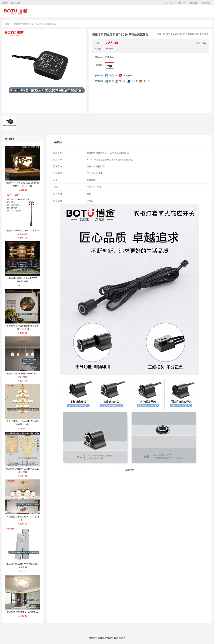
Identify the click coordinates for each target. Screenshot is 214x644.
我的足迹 (193, 3)
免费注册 (15, 3)
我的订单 (181, 3)
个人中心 (168, 3)
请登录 (5, 3)
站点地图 (206, 3)
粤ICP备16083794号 (116, 638)
